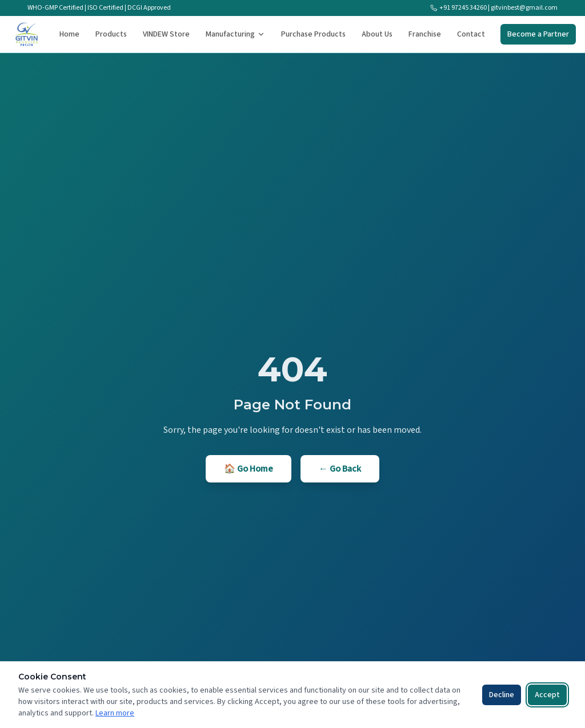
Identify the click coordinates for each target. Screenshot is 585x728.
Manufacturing (235, 34)
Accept (547, 695)
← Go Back (340, 469)
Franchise (425, 34)
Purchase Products (313, 34)
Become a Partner (538, 34)
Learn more (115, 713)
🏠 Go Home (249, 469)
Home (69, 34)
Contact (471, 34)
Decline (502, 695)
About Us (377, 34)
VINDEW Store (166, 34)
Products (111, 34)
